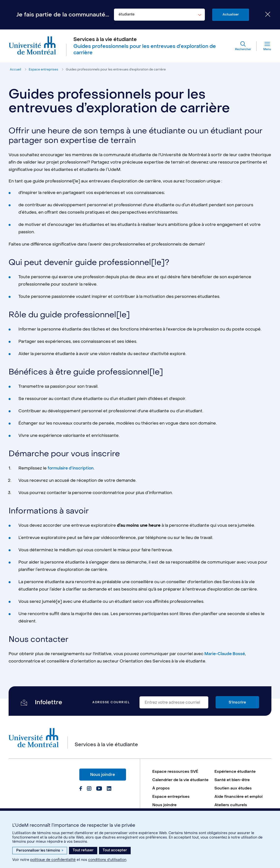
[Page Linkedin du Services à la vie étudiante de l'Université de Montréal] (109, 790)
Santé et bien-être (232, 781)
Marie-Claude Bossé (226, 655)
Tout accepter (115, 850)
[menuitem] (181, 773)
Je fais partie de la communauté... (63, 15)
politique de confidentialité (53, 860)
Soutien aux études (233, 796)
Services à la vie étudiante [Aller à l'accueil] (106, 40)
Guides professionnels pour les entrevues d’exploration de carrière (119, 71)
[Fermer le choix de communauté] (264, 15)
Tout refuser (83, 850)
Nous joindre (103, 776)
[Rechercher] (241, 47)
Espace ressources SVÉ (176, 773)
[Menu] (263, 47)
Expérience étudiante (235, 773)
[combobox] (159, 15)
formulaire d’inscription (71, 470)
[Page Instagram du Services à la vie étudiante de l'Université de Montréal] (89, 790)
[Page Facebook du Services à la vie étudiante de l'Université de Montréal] (81, 790)
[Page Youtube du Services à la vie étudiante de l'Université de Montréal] (99, 790)
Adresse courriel (111, 704)
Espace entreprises (44, 71)
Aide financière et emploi (239, 805)
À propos (161, 796)
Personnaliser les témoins (40, 850)
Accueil (16, 71)
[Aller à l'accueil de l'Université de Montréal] (33, 47)
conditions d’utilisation (107, 860)
